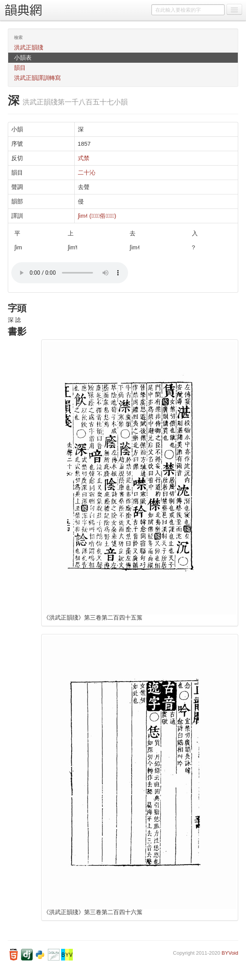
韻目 (20, 68)
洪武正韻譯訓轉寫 (37, 78)
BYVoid (230, 953)
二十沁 (87, 172)
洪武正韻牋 (29, 47)
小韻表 (23, 57)
